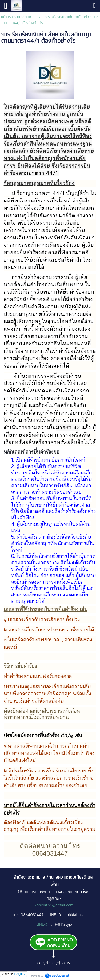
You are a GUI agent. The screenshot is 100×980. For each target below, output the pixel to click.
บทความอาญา (27, 17)
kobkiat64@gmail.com (54, 905)
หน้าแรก (7, 17)
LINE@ (42, 924)
